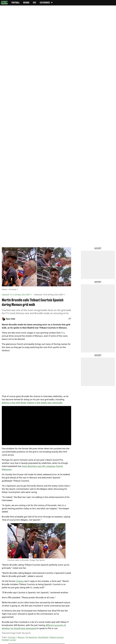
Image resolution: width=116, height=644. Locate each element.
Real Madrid (43, 637)
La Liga (13, 640)
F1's (63, 333)
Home (4, 289)
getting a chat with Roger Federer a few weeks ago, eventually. (32, 403)
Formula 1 (13, 289)
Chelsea (20, 581)
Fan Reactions (31, 637)
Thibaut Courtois (56, 637)
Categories (46, 3)
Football (5, 640)
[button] (70, 319)
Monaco (21, 637)
